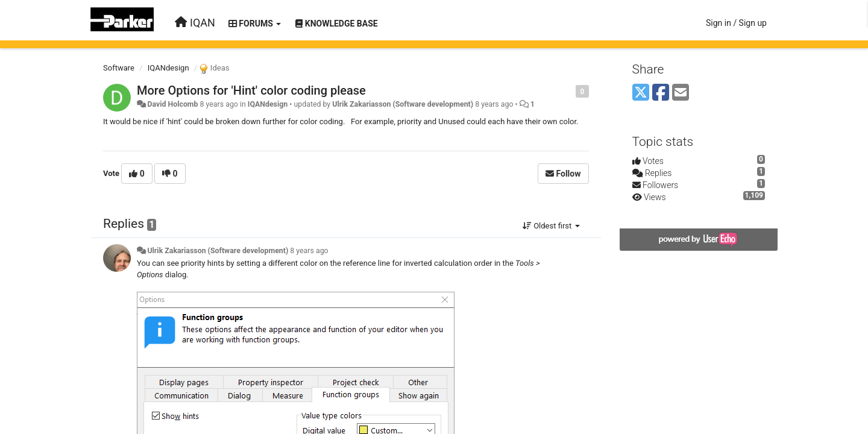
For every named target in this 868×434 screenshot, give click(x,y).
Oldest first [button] (551, 226)
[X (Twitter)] (641, 93)
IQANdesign (168, 68)
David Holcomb (172, 104)
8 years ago (309, 251)
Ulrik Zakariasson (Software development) (403, 104)
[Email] (681, 93)
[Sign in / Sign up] (736, 23)
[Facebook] (661, 93)
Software (119, 68)
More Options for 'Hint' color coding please (251, 90)
